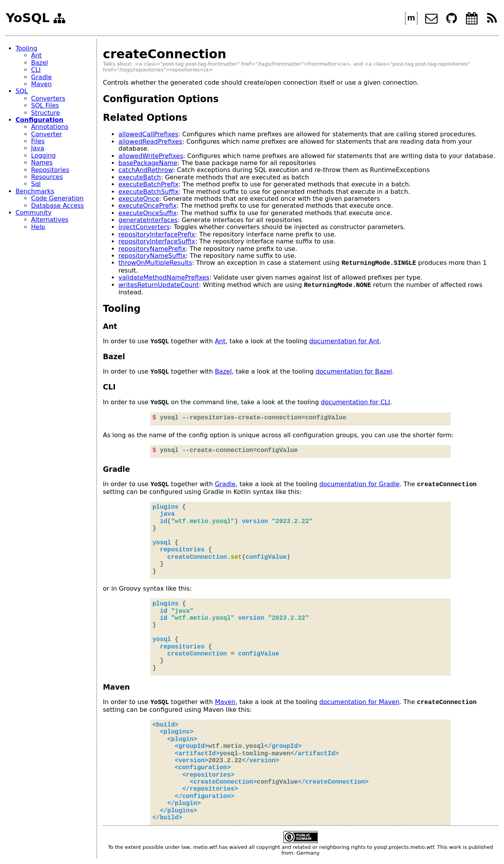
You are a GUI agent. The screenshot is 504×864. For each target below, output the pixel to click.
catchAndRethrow (146, 170)
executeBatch (140, 177)
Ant (36, 55)
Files (38, 141)
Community (34, 213)
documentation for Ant (345, 342)
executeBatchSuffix (149, 192)
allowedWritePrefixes (151, 156)
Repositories (50, 170)
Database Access (57, 206)
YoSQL (28, 18)
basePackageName (148, 163)
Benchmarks (35, 191)
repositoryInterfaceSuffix (157, 241)
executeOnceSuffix (148, 213)
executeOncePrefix (148, 206)
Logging (43, 156)
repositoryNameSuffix (152, 256)
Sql (36, 184)
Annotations (50, 127)
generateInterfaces (148, 220)
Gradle (41, 77)
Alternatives (50, 220)
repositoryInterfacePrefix (157, 234)
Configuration (39, 120)
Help (38, 227)
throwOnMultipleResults (155, 263)
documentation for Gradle (359, 484)
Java (38, 148)
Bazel (39, 63)
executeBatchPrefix (148, 184)
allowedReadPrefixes (150, 142)
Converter (47, 134)
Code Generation (57, 198)
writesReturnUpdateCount (159, 285)
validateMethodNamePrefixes (164, 277)
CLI (36, 70)
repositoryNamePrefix (152, 249)
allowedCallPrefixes (148, 134)
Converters (48, 98)
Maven (41, 84)
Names (42, 163)
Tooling (26, 48)
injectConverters (144, 227)
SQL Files (45, 105)
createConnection (165, 54)
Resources (47, 177)
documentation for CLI (355, 402)
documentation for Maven (359, 702)
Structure (45, 113)
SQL (22, 91)
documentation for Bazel (354, 372)
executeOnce (139, 199)
